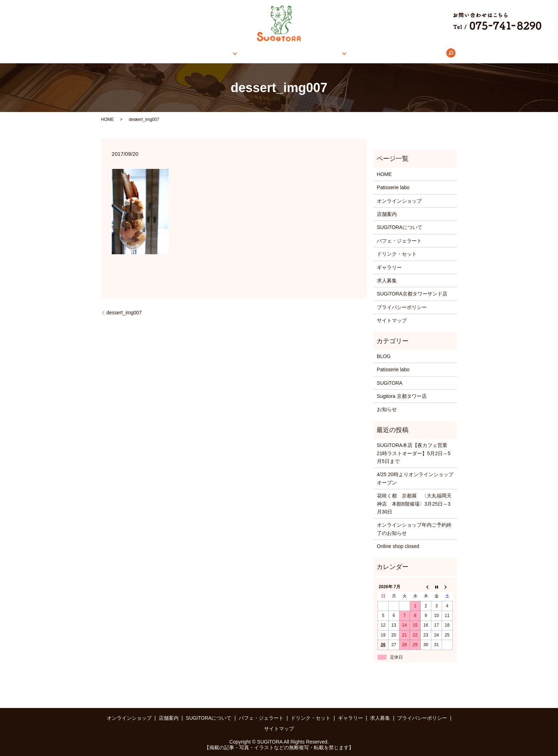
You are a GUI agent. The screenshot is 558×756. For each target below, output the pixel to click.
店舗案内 (225, 53)
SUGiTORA (390, 383)
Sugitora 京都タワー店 (402, 396)
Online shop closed (398, 546)
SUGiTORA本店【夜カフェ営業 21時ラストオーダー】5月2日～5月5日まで (415, 453)
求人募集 (394, 53)
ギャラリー (359, 53)
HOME (139, 53)
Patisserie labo (393, 187)
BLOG (384, 356)
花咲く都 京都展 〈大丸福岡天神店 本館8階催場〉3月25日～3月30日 (414, 504)
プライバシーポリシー (402, 307)
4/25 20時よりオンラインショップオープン (415, 478)
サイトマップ (392, 320)
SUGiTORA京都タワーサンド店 (412, 294)
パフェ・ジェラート (399, 241)
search (421, 53)
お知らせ (387, 409)
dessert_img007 (124, 313)
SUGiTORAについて (275, 53)
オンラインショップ (181, 53)
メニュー (320, 53)
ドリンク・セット (397, 254)
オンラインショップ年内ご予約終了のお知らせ (414, 529)
